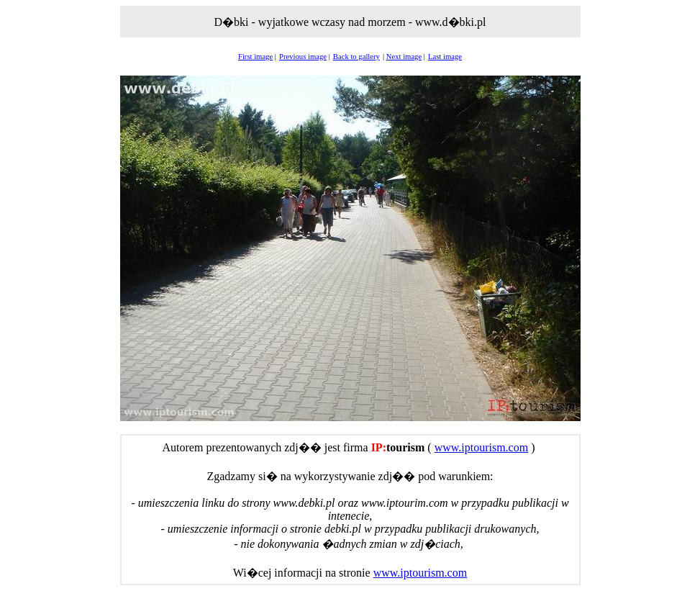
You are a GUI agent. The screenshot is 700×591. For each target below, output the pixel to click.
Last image (445, 57)
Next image (404, 57)
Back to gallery (356, 57)
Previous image (303, 57)
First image (255, 57)
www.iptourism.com (482, 447)
